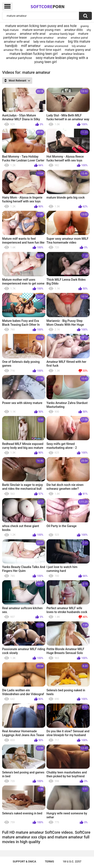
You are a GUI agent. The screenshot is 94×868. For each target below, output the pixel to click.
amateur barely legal (62, 34)
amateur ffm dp (13, 50)
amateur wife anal (33, 34)
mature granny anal (78, 50)
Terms (49, 861)
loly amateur (79, 46)
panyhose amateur (42, 38)
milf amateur (31, 46)
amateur (62, 38)
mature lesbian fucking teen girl (34, 54)
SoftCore (48, 6)
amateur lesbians (73, 54)
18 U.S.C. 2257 (72, 861)
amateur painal (79, 38)
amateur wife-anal (17, 42)
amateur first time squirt (44, 50)
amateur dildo (74, 30)
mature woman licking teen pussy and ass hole (41, 26)
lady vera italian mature (49, 42)
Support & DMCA (24, 861)
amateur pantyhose (19, 58)
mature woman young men (42, 30)
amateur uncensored (56, 46)
